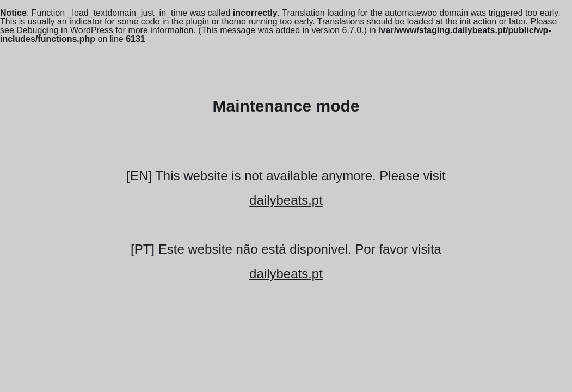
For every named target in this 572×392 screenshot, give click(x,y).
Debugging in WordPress (65, 30)
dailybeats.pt (286, 200)
